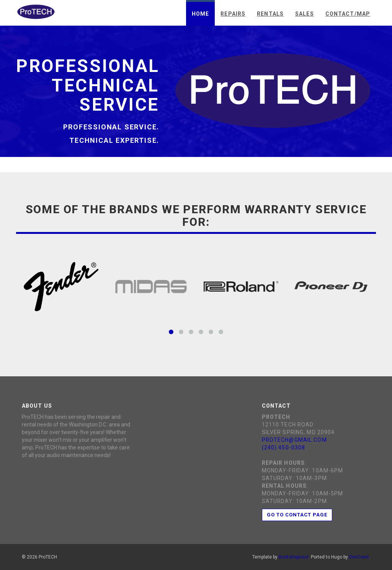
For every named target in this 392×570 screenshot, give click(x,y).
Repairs (233, 14)
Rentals (270, 14)
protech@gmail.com (294, 440)
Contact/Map (348, 14)
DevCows (359, 557)
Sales (305, 14)
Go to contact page (297, 515)
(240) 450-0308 (284, 448)
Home (200, 14)
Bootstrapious (294, 557)
